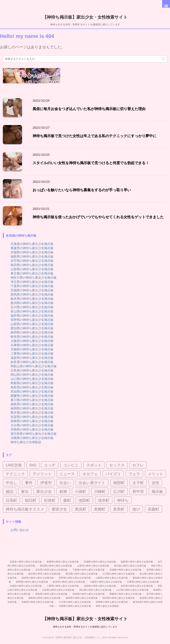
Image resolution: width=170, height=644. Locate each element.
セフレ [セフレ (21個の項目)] (138, 465)
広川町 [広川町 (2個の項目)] (119, 491)
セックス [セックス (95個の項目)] (117, 465)
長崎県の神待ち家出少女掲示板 (32, 421)
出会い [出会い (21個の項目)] (65, 483)
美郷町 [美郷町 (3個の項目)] (100, 509)
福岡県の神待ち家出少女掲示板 (32, 408)
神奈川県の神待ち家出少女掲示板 (34, 277)
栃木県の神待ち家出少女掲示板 (32, 299)
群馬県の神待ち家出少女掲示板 (32, 294)
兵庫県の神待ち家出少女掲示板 (32, 345)
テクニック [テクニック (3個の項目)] (15, 474)
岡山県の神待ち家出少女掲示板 (32, 374)
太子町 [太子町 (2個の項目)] (138, 483)
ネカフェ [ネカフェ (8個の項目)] (90, 474)
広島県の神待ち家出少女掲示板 (32, 370)
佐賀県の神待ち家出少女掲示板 (32, 417)
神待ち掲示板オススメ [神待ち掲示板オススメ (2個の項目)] (25, 509)
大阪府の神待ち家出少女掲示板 (32, 341)
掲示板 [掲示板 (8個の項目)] (157, 491)
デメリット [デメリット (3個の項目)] (42, 474)
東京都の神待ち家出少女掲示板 (32, 273)
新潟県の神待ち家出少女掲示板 (32, 303)
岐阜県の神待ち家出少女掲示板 (32, 336)
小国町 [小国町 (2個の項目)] (80, 491)
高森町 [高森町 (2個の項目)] (154, 509)
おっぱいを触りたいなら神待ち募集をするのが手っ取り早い (82, 190)
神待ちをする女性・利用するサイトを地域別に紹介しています (85, 627)
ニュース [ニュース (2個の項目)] (67, 474)
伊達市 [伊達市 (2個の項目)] (46, 483)
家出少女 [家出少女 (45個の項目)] (44, 491)
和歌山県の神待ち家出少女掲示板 (34, 366)
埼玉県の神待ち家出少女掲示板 (32, 282)
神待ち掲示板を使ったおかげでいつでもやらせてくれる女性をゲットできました (98, 217)
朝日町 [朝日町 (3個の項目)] (31, 500)
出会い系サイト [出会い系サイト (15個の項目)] (92, 483)
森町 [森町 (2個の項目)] (67, 500)
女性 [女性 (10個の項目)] (155, 483)
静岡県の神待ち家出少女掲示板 (32, 332)
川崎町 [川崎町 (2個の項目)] (100, 491)
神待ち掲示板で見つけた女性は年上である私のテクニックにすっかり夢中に (94, 136)
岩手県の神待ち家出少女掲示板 (32, 261)
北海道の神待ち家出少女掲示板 (32, 244)
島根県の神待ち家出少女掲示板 (32, 383)
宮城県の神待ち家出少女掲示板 (32, 252)
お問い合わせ (20, 530)
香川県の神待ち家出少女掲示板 (32, 400)
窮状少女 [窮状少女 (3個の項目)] (59, 509)
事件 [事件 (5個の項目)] (29, 483)
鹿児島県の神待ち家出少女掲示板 (34, 434)
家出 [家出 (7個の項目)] (25, 491)
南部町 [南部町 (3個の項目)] (119, 483)
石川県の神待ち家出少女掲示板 (32, 307)
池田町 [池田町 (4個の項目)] (84, 500)
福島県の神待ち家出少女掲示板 (32, 256)
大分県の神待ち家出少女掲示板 (32, 425)
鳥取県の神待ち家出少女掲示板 (32, 387)
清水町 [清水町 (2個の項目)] (104, 500)
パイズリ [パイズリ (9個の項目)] (113, 474)
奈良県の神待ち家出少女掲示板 (32, 362)
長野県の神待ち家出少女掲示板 (32, 320)
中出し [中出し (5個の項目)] (11, 483)
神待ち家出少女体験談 (26, 442)
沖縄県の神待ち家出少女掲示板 (32, 438)
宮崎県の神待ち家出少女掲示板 (32, 429)
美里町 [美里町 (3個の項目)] (119, 509)
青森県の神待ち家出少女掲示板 (32, 248)
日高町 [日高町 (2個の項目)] (11, 500)
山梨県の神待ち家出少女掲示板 (32, 324)
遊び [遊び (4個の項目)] (136, 509)
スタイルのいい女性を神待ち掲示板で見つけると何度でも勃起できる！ (91, 163)
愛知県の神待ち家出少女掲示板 (32, 328)
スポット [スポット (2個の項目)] (94, 465)
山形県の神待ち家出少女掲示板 (32, 269)
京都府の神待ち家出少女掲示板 (32, 349)
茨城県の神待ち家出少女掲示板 (32, 290)
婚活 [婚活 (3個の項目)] (10, 491)
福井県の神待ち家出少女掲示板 (32, 315)
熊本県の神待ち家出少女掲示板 (32, 412)
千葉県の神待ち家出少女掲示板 (32, 286)
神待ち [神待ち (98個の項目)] (123, 500)
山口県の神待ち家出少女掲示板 (32, 379)
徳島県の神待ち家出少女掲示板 (32, 404)
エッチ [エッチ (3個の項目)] (50, 465)
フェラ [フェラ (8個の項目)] (134, 474)
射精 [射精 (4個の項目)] (63, 491)
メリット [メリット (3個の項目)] (155, 474)
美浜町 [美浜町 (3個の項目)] (80, 509)
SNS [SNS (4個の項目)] (33, 465)
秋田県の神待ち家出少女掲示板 (32, 265)
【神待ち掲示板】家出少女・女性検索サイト (85, 17)
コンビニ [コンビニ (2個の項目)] (71, 465)
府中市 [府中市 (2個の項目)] (138, 491)
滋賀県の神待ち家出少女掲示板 (32, 358)
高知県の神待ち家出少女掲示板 (32, 391)
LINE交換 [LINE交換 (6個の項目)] (14, 465)
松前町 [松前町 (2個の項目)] (50, 500)
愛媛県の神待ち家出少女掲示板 (32, 396)
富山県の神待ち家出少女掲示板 (32, 311)
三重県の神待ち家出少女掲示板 (32, 353)
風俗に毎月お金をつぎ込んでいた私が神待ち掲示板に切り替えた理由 (89, 109)
